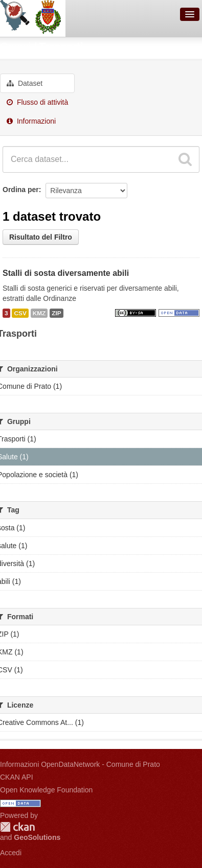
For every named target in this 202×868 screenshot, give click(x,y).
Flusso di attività (37, 102)
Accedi (11, 853)
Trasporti (61, 46)
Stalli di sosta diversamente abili (66, 273)
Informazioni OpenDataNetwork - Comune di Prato (80, 764)
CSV (20, 313)
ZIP (56, 313)
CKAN (17, 827)
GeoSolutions (37, 837)
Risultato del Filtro (41, 237)
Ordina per (21, 190)
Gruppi (15, 46)
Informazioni (31, 121)
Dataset (25, 83)
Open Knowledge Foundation (46, 790)
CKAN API (17, 777)
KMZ (39, 313)
